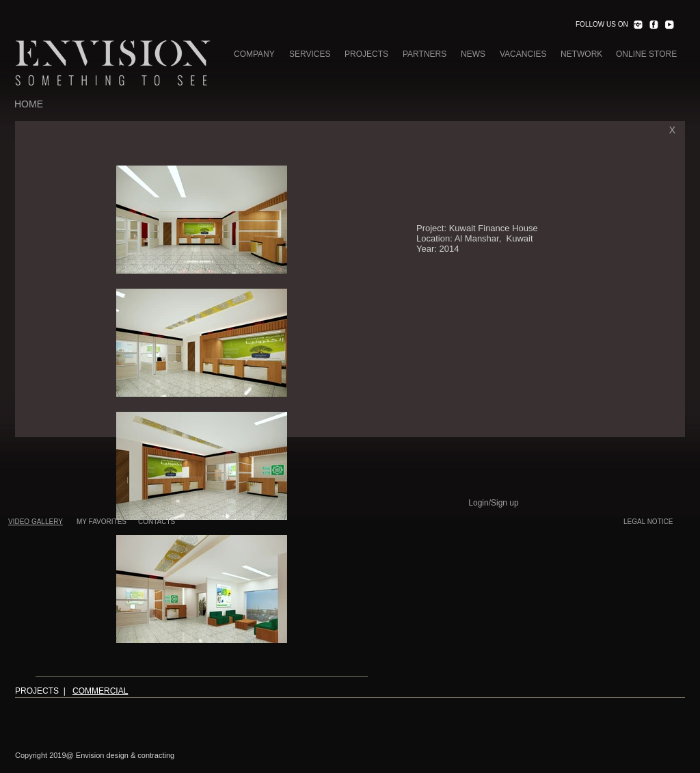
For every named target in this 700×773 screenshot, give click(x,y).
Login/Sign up (493, 503)
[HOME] (29, 105)
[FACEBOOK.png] (654, 25)
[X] (672, 130)
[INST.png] (638, 25)
